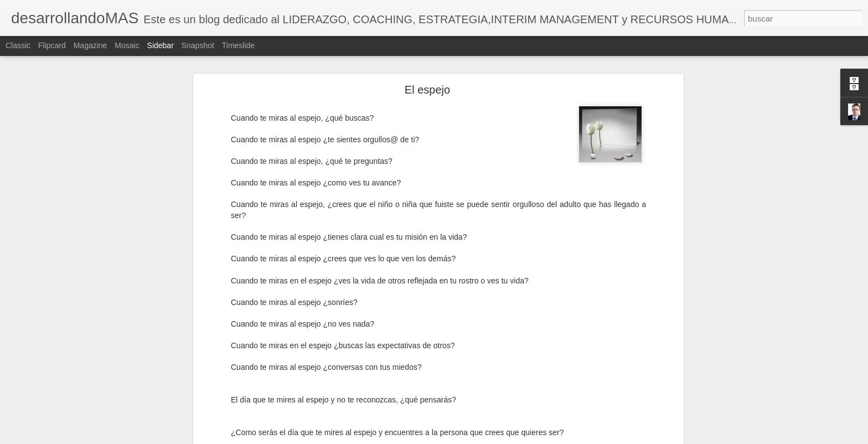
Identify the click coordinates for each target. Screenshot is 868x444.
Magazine (91, 45)
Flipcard (52, 45)
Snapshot (198, 45)
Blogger (477, 438)
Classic (18, 45)
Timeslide (238, 45)
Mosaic (127, 45)
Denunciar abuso (514, 438)
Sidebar (161, 45)
